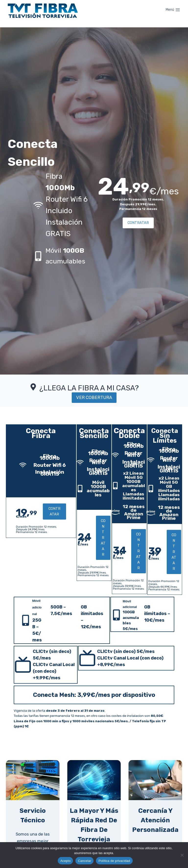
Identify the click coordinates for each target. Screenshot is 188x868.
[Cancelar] (182, 855)
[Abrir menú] (173, 10)
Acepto (65, 861)
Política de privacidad (114, 861)
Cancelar (84, 861)
